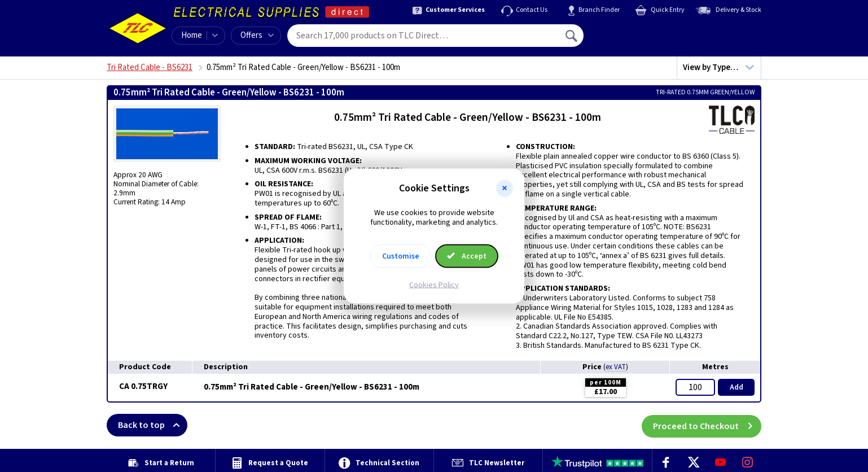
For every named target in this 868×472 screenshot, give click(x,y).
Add (737, 387)
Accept (467, 256)
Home (192, 35)
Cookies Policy (434, 285)
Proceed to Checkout (707, 425)
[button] (505, 189)
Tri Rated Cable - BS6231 (150, 67)
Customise (401, 256)
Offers (257, 35)
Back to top (153, 425)
